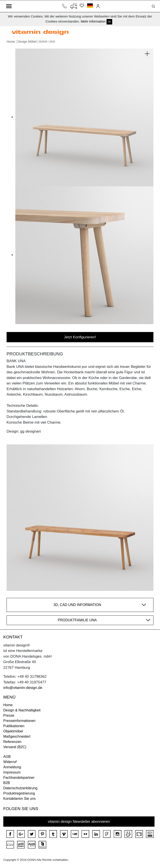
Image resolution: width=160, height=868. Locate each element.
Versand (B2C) (15, 747)
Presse (9, 715)
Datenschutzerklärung (20, 788)
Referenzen (12, 742)
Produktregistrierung (19, 793)
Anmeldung (12, 767)
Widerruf (10, 762)
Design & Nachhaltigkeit (22, 710)
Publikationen (14, 726)
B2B (7, 783)
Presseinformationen (19, 721)
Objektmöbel (13, 731)
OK (109, 22)
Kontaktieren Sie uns (20, 799)
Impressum (12, 772)
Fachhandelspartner (19, 778)
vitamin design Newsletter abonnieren (79, 822)
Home (11, 42)
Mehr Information (93, 21)
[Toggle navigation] (9, 6)
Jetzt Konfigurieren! (80, 337)
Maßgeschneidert (17, 736)
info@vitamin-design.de (23, 688)
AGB (7, 757)
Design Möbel (27, 42)
